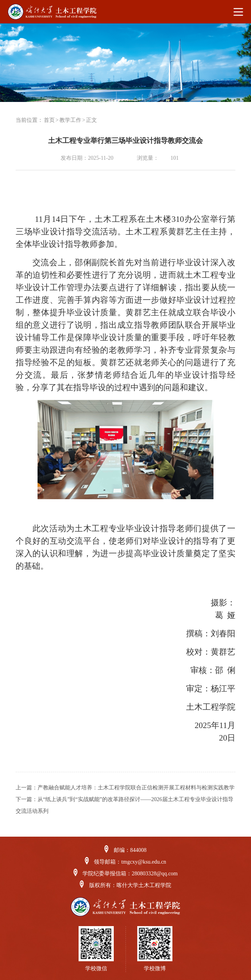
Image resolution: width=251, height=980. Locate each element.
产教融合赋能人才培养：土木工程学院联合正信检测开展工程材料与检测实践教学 (136, 788)
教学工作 (70, 120)
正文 (91, 120)
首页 (49, 120)
